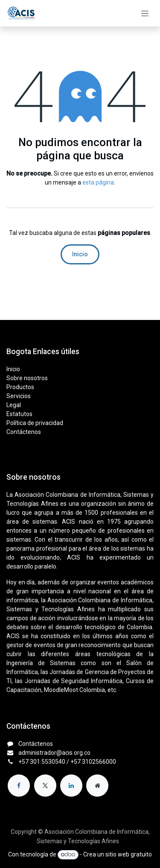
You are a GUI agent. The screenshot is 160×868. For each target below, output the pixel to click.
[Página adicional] (97, 786)
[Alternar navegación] (145, 13)
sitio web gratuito (129, 854)
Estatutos (19, 414)
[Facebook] (19, 786)
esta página (98, 182)
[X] (45, 786)
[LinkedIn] (71, 786)
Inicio (80, 254)
